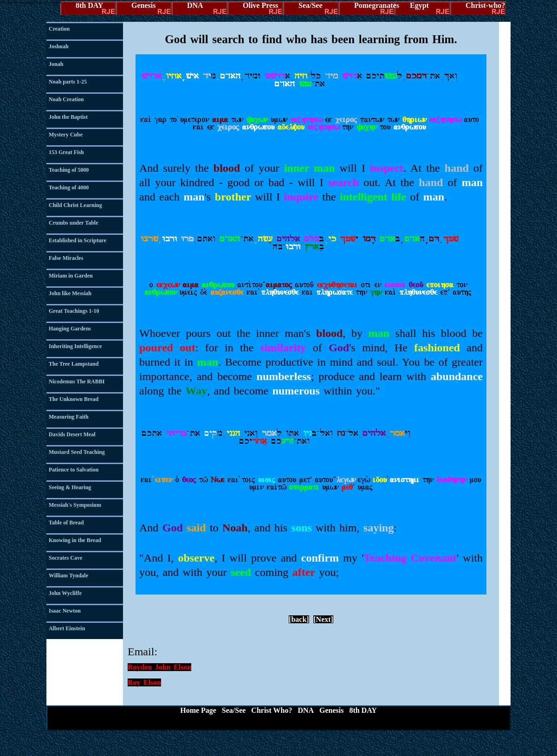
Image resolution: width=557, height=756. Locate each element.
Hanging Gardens (70, 329)
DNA (195, 5)
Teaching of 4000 (69, 187)
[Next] (323, 619)
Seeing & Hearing (70, 487)
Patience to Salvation (74, 470)
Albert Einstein (67, 628)
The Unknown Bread (74, 399)
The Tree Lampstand (74, 364)
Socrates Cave (65, 558)
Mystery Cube (66, 135)
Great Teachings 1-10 (74, 311)
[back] (299, 619)
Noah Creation (66, 99)
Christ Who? (272, 710)
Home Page (198, 710)
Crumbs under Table (73, 223)
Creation (59, 29)
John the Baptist (68, 117)
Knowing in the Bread (75, 540)
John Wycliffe (65, 593)
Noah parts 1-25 (68, 82)
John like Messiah (70, 293)
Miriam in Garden (71, 276)
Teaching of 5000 (69, 170)
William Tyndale (68, 575)
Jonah (56, 64)
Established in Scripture (78, 240)
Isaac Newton (65, 611)
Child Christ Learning (75, 205)
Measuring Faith (69, 417)
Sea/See (311, 5)
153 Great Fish (66, 152)
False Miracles (66, 258)
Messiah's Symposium (75, 505)
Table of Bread (66, 523)
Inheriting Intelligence (75, 346)
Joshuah (59, 46)
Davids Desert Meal (72, 434)
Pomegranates (374, 5)
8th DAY (89, 5)
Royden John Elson (159, 667)
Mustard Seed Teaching (77, 452)
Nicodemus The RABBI (77, 381)
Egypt (419, 5)
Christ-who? (485, 5)
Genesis (143, 5)
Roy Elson (144, 682)
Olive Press (261, 5)
